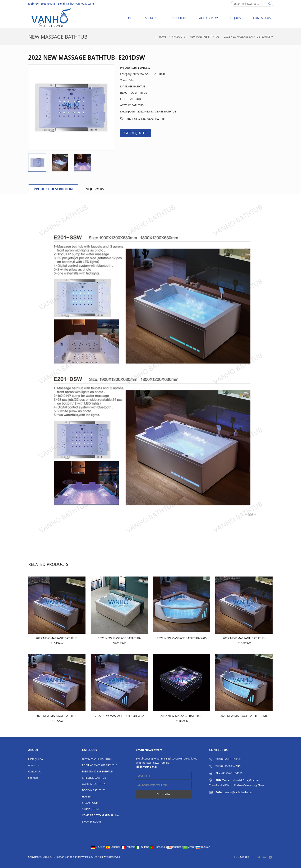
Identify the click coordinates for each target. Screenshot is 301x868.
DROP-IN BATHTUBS (94, 790)
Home (129, 18)
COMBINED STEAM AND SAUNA (100, 815)
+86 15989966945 (230, 766)
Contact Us (262, 18)
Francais (128, 847)
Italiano (143, 847)
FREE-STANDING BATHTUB (97, 771)
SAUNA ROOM (90, 809)
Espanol (113, 847)
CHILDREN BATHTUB (94, 778)
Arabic (190, 847)
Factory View (208, 18)
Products (178, 18)
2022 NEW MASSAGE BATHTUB (147, 119)
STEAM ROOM (90, 803)
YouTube (270, 857)
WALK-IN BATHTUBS (94, 784)
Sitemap (33, 778)
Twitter (259, 857)
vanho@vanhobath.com (80, 4)
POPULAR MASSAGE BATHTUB (99, 765)
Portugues (159, 847)
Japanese (175, 847)
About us (152, 18)
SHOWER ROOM (91, 822)
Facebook (253, 857)
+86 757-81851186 (231, 759)
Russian (203, 847)
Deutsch (98, 847)
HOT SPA (87, 797)
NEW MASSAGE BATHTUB (58, 37)
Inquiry (235, 18)
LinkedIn (265, 857)
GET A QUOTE (136, 133)
